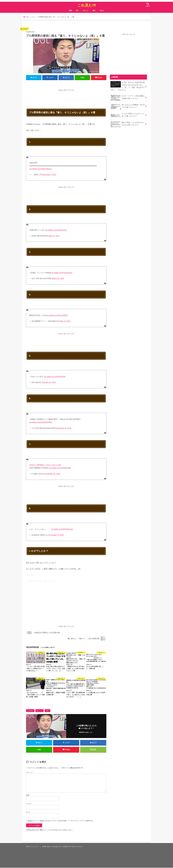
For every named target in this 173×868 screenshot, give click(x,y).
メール (29, 804)
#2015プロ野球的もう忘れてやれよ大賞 (45, 465)
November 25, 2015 (52, 474)
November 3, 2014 (49, 175)
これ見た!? (87, 5)
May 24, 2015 (65, 321)
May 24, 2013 (54, 236)
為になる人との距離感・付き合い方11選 (128, 106)
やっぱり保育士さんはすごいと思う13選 (128, 115)
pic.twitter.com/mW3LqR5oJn (41, 169)
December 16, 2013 (64, 428)
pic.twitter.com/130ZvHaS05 (55, 377)
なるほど (31, 711)
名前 (28, 796)
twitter (32, 575)
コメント (30, 773)
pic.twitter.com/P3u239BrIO (57, 315)
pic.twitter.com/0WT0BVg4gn (62, 529)
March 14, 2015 (58, 278)
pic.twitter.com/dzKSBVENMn (41, 422)
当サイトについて (32, 847)
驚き (94, 10)
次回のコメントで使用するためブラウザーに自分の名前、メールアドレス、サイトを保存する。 (61, 821)
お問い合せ (45, 847)
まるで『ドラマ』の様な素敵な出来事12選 (128, 97)
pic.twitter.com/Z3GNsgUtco (56, 230)
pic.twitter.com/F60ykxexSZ (62, 273)
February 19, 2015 (49, 382)
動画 (71, 10)
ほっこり (86, 10)
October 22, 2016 (57, 535)
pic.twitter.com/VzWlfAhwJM (60, 468)
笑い (77, 10)
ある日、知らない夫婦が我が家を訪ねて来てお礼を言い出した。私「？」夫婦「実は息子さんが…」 (128, 86)
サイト (28, 813)
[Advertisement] (66, 97)
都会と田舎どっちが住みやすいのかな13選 (128, 124)
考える (102, 10)
